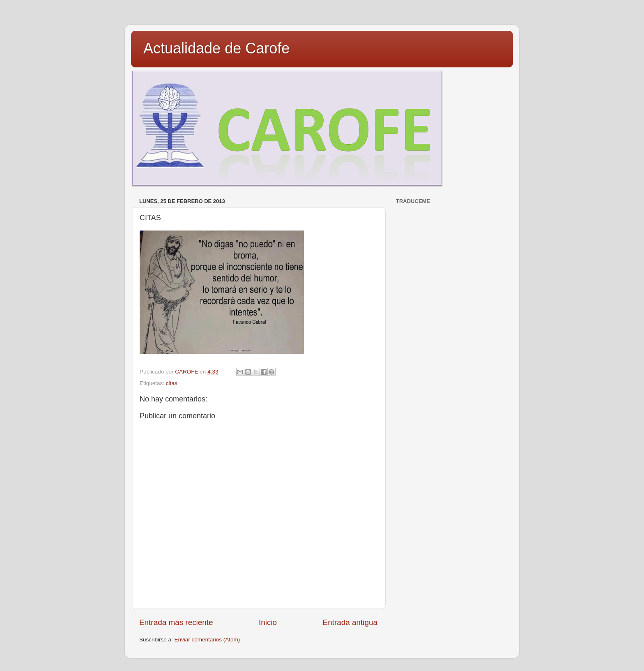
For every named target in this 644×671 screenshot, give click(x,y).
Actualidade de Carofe (216, 48)
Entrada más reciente (176, 622)
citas (172, 383)
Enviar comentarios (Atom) (207, 640)
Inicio (268, 622)
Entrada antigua (350, 622)
